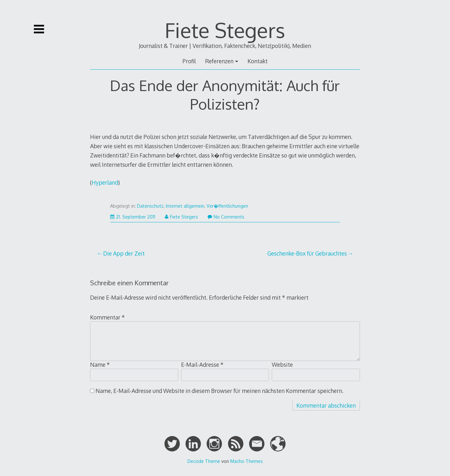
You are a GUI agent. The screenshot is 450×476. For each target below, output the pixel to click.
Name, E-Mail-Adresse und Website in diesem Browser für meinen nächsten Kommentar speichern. (219, 391)
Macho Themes (247, 461)
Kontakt (258, 61)
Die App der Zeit (124, 253)
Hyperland (105, 182)
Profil (189, 61)
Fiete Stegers (225, 30)
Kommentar (107, 317)
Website (282, 365)
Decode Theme (204, 461)
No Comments (226, 217)
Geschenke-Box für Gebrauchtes (307, 253)
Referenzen (219, 61)
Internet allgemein (185, 206)
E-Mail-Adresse (202, 365)
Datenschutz (150, 206)
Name (100, 365)
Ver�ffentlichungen (227, 206)
